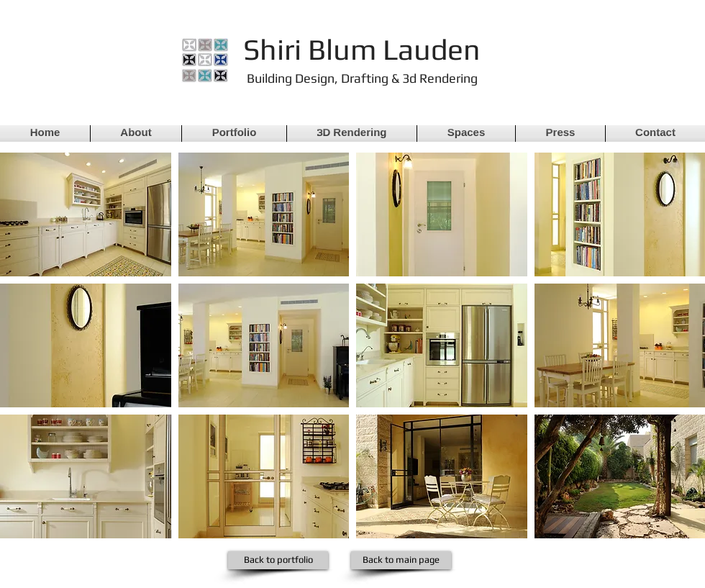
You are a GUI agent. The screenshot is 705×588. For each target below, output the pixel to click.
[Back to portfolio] (278, 560)
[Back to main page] (401, 560)
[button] (86, 214)
